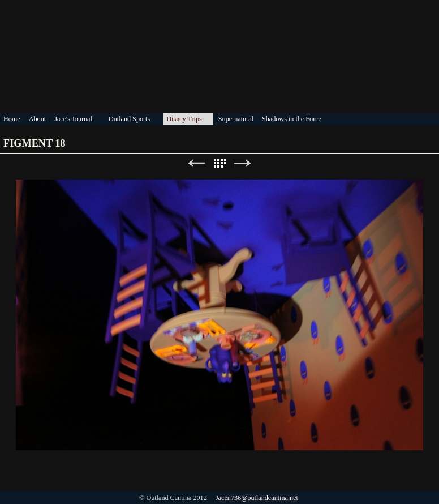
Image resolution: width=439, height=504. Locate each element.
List (219, 163)
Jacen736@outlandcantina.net (257, 498)
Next (243, 163)
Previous (196, 163)
